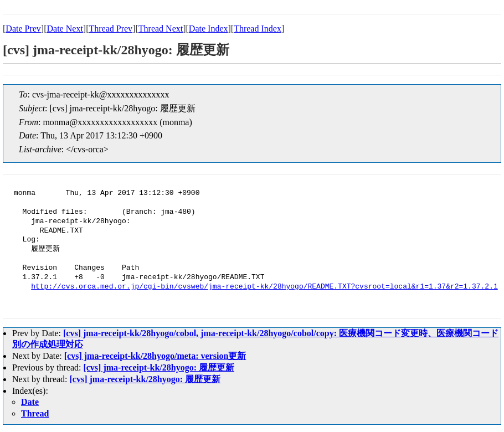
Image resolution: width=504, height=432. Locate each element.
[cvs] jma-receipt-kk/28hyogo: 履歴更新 (159, 367)
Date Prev (23, 29)
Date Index (209, 29)
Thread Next (161, 29)
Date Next (65, 29)
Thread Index (258, 29)
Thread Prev (110, 29)
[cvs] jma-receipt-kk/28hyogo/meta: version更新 (155, 356)
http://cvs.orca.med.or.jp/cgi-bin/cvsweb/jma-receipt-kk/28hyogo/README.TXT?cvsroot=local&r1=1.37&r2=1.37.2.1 (264, 287)
